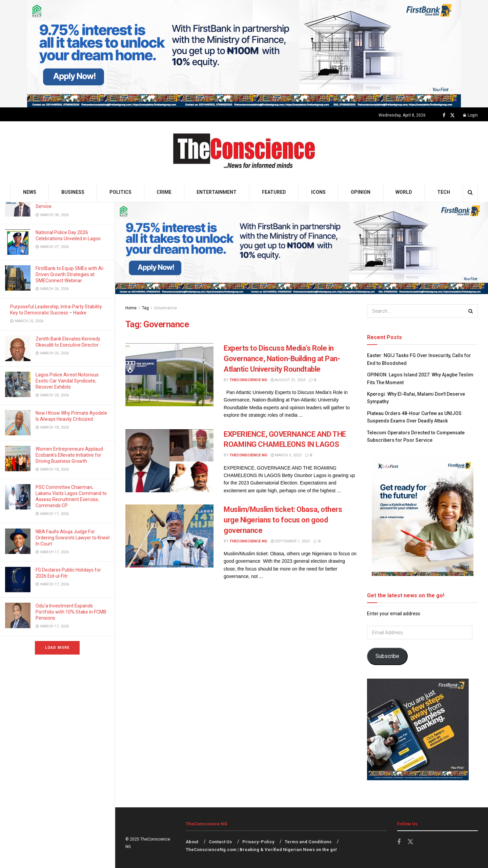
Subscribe (387, 656)
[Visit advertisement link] (244, 54)
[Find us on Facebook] (444, 115)
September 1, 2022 (290, 541)
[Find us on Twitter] (452, 115)
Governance (166, 308)
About (192, 842)
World (404, 192)
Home (131, 308)
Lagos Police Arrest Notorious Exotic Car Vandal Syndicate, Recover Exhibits (67, 381)
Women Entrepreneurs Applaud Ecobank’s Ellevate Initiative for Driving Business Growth (69, 455)
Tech (444, 192)
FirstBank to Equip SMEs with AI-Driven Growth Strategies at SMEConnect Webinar (70, 274)
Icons (318, 192)
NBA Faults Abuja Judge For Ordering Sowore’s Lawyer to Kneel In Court (73, 538)
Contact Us (220, 842)
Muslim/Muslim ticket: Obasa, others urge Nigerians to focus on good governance (283, 520)
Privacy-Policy (258, 842)
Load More (57, 648)
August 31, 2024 (288, 380)
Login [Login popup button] (471, 115)
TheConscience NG (248, 380)
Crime (164, 192)
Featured (274, 192)
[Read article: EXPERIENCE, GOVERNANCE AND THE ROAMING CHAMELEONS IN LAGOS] (169, 461)
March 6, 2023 (286, 455)
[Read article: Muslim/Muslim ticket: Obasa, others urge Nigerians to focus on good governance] (169, 536)
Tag (145, 308)
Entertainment (217, 192)
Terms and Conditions (308, 842)
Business (73, 192)
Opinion (361, 192)
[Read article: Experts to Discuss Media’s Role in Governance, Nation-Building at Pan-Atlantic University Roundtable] (169, 375)
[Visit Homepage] (244, 152)
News (30, 192)
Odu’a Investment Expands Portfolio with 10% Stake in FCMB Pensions (71, 612)
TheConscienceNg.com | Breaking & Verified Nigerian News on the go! (261, 850)
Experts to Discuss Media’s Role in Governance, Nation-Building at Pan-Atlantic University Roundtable (282, 359)
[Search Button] (470, 192)
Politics (120, 192)
